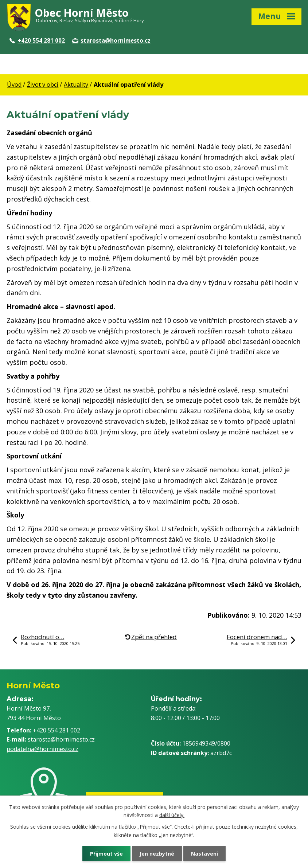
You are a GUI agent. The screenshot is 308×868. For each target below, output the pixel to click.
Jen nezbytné (157, 854)
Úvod (14, 85)
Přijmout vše (106, 854)
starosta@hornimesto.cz (111, 40)
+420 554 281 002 (37, 40)
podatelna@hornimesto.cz (42, 749)
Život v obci (43, 85)
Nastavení (204, 854)
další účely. (172, 815)
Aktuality (76, 85)
